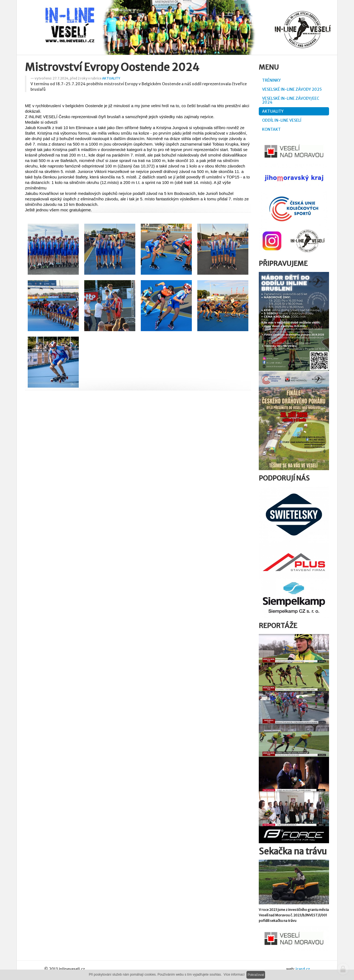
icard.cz (303, 969)
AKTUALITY (111, 78)
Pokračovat (256, 975)
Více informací (234, 975)
